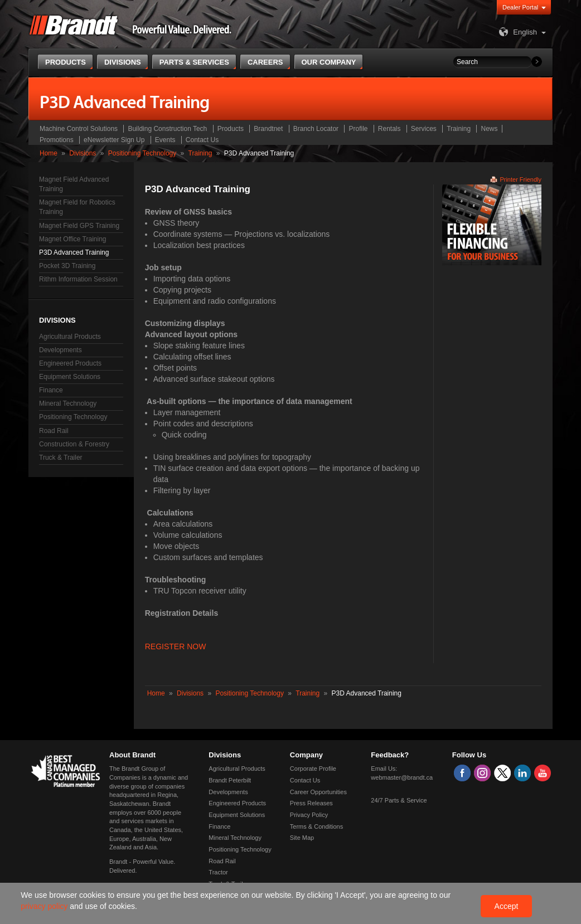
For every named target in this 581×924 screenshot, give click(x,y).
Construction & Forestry (74, 444)
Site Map (302, 838)
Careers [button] (265, 62)
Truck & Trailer (61, 458)
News (489, 129)
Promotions (57, 140)
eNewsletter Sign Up (114, 140)
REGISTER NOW (176, 646)
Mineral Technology (68, 403)
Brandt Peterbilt (230, 780)
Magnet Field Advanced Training (74, 184)
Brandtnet (268, 129)
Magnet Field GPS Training (79, 226)
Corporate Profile (313, 769)
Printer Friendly (521, 179)
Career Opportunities (318, 792)
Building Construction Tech (167, 129)
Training (459, 129)
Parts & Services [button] (194, 62)
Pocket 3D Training (67, 266)
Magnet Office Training (73, 239)
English (517, 32)
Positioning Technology (142, 153)
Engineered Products (70, 363)
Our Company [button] (329, 62)
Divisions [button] (123, 62)
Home (49, 153)
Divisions (83, 153)
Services (424, 129)
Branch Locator (316, 129)
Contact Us (202, 140)
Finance (51, 390)
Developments (60, 350)
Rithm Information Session (78, 279)
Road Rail (54, 431)
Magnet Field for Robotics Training (77, 207)
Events (165, 140)
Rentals (389, 129)
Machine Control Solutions (79, 129)
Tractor (218, 872)
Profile (358, 129)
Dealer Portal (520, 7)
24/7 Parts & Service (399, 800)
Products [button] (66, 62)
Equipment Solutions (70, 377)
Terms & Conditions (316, 826)
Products (231, 129)
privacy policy (45, 906)
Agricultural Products (70, 337)
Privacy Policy (309, 815)
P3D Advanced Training (74, 252)
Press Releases (311, 803)
